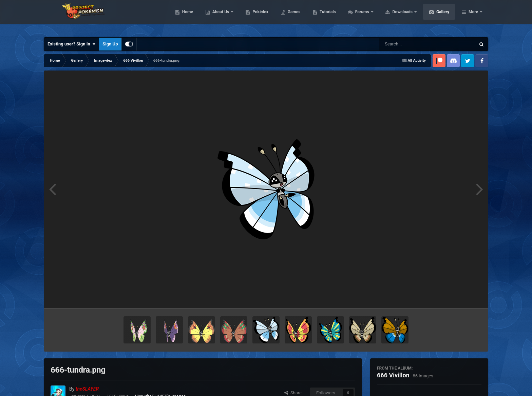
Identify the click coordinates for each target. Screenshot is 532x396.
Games (326, 17)
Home (220, 17)
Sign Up (110, 44)
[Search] (410, 44)
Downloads (435, 17)
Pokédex (292, 17)
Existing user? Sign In (71, 44)
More (473, 17)
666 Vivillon (393, 375)
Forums (395, 17)
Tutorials (360, 17)
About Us (253, 17)
